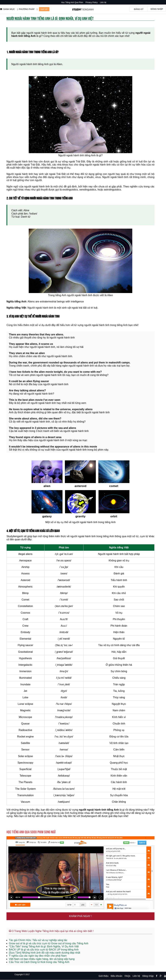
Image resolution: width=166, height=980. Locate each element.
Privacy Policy (92, 2)
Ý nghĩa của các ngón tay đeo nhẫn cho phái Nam (38, 956)
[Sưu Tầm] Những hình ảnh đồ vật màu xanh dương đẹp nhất (44, 953)
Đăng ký (139, 9)
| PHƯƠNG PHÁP (26, 9)
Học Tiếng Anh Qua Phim (72, 2)
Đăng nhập (157, 9)
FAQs (127, 976)
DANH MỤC (7, 9)
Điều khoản (116, 976)
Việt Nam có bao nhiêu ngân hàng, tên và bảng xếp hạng (42, 959)
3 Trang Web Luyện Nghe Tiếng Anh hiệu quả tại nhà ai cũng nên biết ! (51, 931)
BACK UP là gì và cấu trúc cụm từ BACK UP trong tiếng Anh (44, 950)
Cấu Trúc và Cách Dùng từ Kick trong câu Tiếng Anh (39, 962)
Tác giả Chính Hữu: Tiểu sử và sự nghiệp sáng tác (38, 940)
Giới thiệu (104, 976)
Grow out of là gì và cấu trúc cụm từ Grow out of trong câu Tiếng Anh (49, 943)
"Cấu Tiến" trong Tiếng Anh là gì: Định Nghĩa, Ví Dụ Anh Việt (44, 946)
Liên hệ (103, 2)
